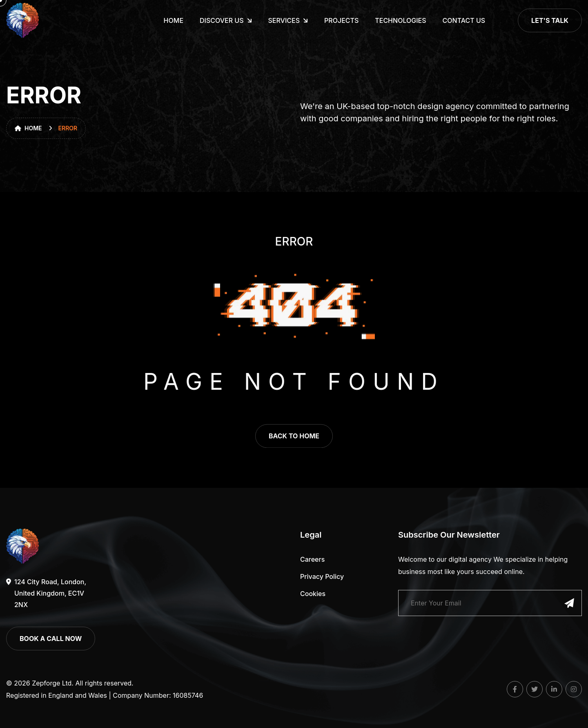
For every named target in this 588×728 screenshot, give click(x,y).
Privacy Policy (322, 576)
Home (28, 128)
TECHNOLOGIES (400, 20)
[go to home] (22, 20)
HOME (174, 20)
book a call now (51, 639)
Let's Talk (550, 20)
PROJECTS (341, 20)
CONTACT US (464, 20)
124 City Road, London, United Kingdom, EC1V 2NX (46, 592)
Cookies (313, 594)
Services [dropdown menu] (284, 20)
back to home (294, 439)
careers (312, 559)
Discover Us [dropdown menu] (222, 20)
